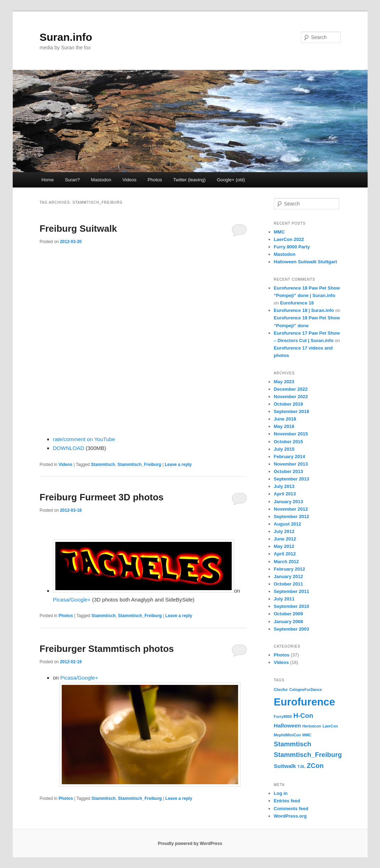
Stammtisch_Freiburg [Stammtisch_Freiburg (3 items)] (308, 755)
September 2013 (292, 479)
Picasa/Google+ (72, 600)
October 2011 (288, 584)
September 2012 (292, 517)
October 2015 (288, 442)
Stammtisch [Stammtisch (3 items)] (293, 744)
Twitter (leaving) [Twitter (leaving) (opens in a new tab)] (189, 180)
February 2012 (290, 569)
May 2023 (284, 382)
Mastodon (101, 180)
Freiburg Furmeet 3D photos (102, 497)
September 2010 (292, 606)
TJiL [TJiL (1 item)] (301, 767)
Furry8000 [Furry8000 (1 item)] (283, 716)
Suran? (72, 180)
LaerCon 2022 (289, 239)
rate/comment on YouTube (84, 439)
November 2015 (291, 434)
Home (48, 180)
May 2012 (284, 546)
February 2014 (290, 457)
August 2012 (288, 524)
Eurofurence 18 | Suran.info (304, 310)
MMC (279, 232)
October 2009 (288, 614)
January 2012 (288, 576)
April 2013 (285, 494)
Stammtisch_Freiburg (139, 465)
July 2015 (284, 449)
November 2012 (291, 509)
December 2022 (291, 389)
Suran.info (66, 37)
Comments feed (291, 809)
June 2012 (285, 539)
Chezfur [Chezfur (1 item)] (281, 690)
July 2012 (284, 531)
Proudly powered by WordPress (190, 844)
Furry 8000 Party (292, 247)
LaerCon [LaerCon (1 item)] (330, 726)
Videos (130, 180)
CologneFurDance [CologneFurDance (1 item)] (305, 690)
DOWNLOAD (68, 448)
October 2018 (288, 404)
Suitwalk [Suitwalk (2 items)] (285, 766)
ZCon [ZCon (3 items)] (315, 766)
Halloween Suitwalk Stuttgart (305, 262)
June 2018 (285, 419)
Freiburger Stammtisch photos (107, 649)
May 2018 (284, 426)
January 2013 (288, 502)
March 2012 (287, 562)
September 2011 (292, 591)
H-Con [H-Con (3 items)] (303, 716)
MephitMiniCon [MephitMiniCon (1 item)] (287, 735)
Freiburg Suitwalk (78, 229)
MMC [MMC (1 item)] (307, 735)
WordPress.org (290, 816)
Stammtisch (103, 465)
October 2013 (288, 471)
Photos (155, 180)
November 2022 (291, 397)
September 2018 (292, 411)
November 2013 (291, 464)
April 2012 (285, 554)
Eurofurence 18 (297, 303)
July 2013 (284, 486)
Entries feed (287, 801)
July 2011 (284, 599)
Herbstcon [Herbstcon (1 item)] (312, 726)
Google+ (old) (231, 180)
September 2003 (292, 629)
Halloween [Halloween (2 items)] (287, 726)
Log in (281, 793)
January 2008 (288, 622)
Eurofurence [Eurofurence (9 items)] (305, 702)
